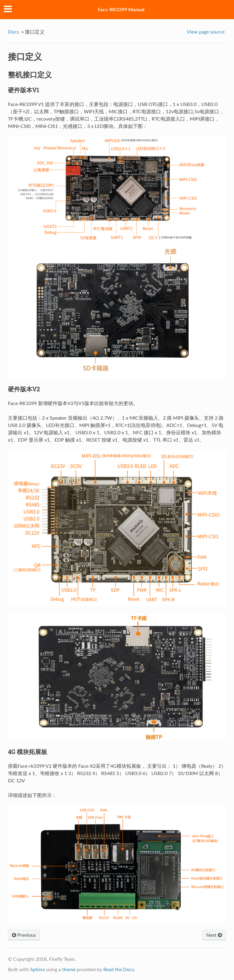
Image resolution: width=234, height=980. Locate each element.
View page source (206, 32)
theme (69, 969)
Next (214, 935)
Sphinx (37, 969)
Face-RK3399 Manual (121, 9)
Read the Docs (119, 969)
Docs (13, 32)
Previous (24, 935)
